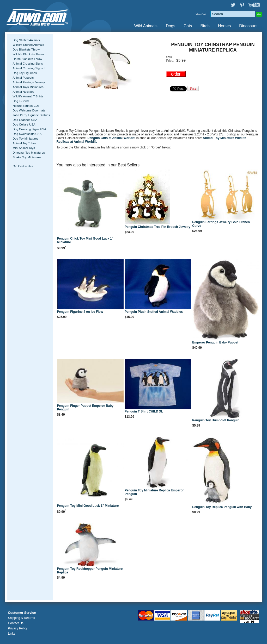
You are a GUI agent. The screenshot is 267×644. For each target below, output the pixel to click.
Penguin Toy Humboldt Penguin (216, 420)
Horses (224, 26)
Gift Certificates (23, 166)
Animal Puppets (23, 78)
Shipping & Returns (21, 618)
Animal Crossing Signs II (29, 68)
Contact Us (16, 623)
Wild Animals (146, 26)
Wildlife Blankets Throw (28, 54)
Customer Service (22, 613)
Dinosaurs (248, 26)
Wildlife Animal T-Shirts (28, 96)
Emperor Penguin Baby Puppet (215, 342)
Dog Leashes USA (25, 120)
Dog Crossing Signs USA (29, 129)
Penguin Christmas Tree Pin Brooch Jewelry (157, 227)
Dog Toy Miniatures (25, 139)
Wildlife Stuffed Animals (28, 45)
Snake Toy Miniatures (27, 157)
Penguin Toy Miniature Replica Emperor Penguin (154, 492)
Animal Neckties (23, 92)
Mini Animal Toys (24, 148)
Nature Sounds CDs (26, 106)
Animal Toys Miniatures (28, 87)
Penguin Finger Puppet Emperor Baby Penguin (85, 408)
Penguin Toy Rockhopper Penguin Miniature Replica (90, 571)
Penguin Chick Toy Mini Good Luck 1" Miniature (85, 240)
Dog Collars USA (24, 124)
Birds (205, 26)
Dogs (171, 26)
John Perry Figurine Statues (31, 115)
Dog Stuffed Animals (26, 40)
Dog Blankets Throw (26, 49)
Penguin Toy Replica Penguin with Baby (222, 507)
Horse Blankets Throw (27, 59)
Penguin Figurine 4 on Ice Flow (80, 312)
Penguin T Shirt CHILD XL (144, 411)
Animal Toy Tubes (24, 143)
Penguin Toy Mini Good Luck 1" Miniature (88, 506)
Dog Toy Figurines (25, 73)
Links (11, 634)
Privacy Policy (18, 628)
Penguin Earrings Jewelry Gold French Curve (221, 224)
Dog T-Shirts (21, 101)
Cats (188, 26)
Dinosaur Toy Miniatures (29, 153)
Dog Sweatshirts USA (27, 134)
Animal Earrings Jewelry (29, 82)
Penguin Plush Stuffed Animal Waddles (154, 312)
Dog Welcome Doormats (29, 110)
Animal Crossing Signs (28, 64)
